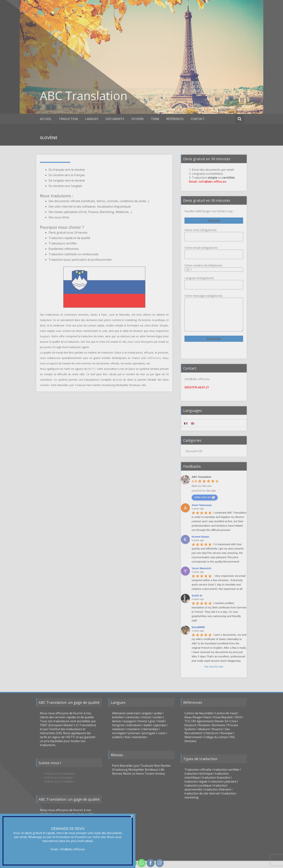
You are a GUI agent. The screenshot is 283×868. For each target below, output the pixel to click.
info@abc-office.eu (72, 849)
